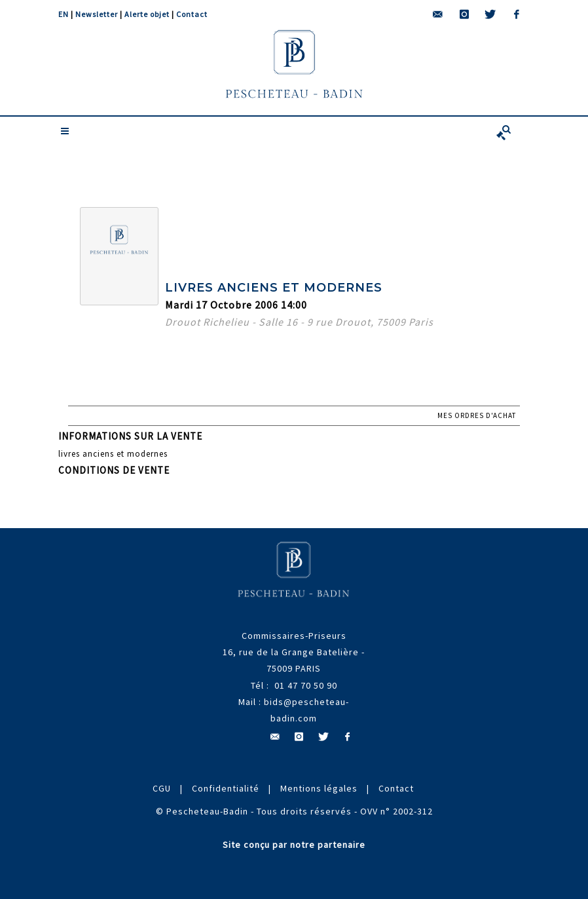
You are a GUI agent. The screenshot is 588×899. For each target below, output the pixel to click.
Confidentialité (226, 788)
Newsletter (97, 14)
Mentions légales (319, 788)
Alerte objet (147, 14)
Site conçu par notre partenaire (294, 845)
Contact (192, 14)
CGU (162, 788)
